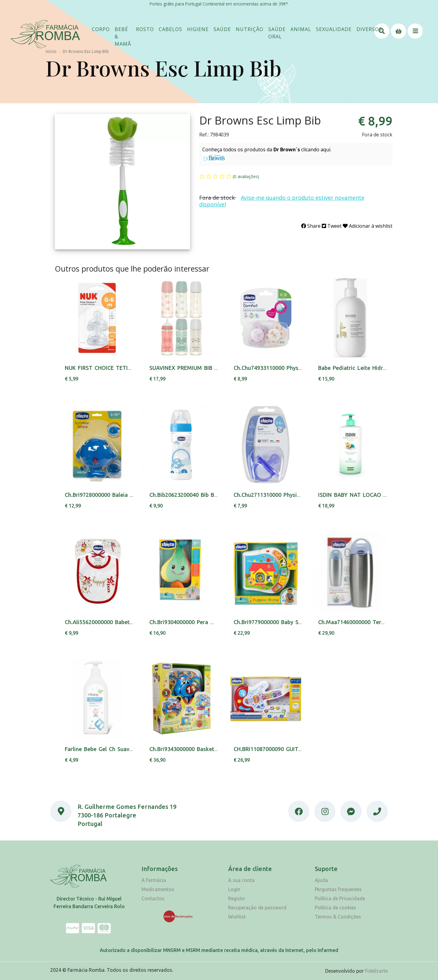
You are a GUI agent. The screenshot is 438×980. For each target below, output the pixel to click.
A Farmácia (154, 880)
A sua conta (241, 880)
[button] (101, 29)
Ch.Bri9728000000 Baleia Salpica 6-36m (115, 495)
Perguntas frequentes (338, 889)
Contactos (153, 898)
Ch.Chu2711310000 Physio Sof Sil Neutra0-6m (292, 495)
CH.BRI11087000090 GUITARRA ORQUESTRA (290, 749)
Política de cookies (335, 908)
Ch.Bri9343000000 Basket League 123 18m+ (206, 749)
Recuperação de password (257, 908)
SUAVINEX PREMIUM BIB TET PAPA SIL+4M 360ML (215, 368)
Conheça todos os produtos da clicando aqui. (267, 149)
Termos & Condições (338, 917)
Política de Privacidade (340, 898)
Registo (236, 898)
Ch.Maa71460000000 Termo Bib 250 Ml (368, 622)
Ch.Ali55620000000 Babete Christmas (112, 622)
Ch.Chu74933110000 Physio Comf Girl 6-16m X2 (295, 368)
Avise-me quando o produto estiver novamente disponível (282, 201)
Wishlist (237, 917)
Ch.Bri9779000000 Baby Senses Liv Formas (289, 622)
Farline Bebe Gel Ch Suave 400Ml (107, 749)
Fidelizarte (376, 971)
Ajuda (321, 880)
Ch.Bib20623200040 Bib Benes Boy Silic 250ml (208, 495)
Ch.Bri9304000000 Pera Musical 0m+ (196, 622)
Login (234, 889)
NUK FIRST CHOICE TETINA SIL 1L (109, 368)
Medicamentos (158, 889)
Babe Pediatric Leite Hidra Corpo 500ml (369, 368)
